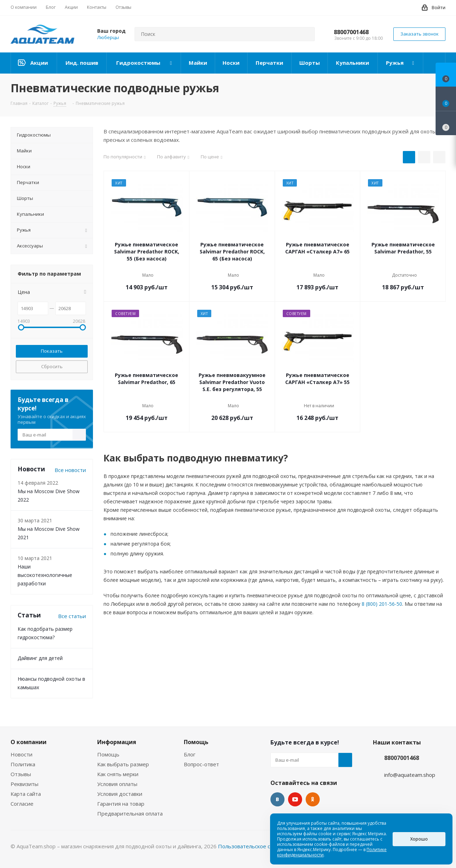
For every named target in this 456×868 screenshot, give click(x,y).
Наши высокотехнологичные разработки (45, 575)
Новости (21, 754)
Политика (23, 764)
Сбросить (52, 366)
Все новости (70, 470)
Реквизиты (24, 784)
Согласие (22, 804)
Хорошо (419, 839)
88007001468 (351, 32)
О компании (29, 742)
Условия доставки (120, 794)
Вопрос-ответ (201, 764)
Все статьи (72, 616)
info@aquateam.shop (410, 775)
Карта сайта (26, 794)
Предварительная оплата (130, 813)
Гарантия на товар (121, 804)
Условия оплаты (117, 784)
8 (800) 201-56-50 (382, 604)
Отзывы (21, 774)
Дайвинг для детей (40, 658)
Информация (117, 742)
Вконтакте (277, 799)
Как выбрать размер (123, 764)
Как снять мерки (118, 774)
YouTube (295, 799)
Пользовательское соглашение (258, 846)
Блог (190, 754)
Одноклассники (313, 799)
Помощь (108, 754)
